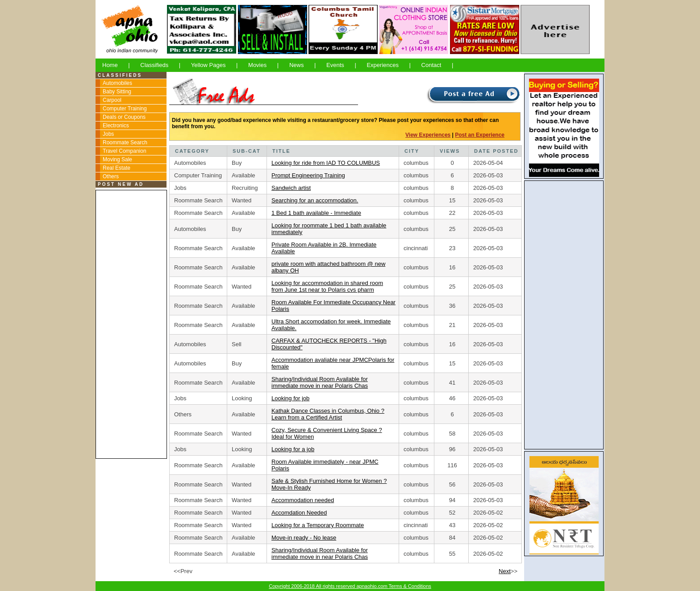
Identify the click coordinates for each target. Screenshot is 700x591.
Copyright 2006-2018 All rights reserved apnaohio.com (329, 586)
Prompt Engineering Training (308, 175)
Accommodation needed (303, 500)
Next (505, 571)
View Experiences (428, 135)
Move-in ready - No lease (304, 538)
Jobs (108, 134)
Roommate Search (125, 143)
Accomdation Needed (299, 513)
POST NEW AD (121, 184)
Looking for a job (293, 449)
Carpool (112, 100)
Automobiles (117, 83)
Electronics (116, 126)
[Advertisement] (131, 324)
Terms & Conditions (410, 586)
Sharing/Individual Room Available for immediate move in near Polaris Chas (320, 382)
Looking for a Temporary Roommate (318, 525)
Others (111, 176)
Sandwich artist (291, 188)
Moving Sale (117, 159)
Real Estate (117, 168)
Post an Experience (480, 135)
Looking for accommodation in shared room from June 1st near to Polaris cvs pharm (327, 286)
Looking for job (290, 398)
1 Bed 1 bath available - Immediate (316, 213)
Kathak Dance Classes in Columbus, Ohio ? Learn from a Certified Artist (328, 414)
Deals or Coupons (124, 117)
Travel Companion (125, 151)
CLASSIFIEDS (120, 75)
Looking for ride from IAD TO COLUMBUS (326, 163)
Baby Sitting (117, 92)
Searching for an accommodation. (315, 200)
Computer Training (125, 109)
